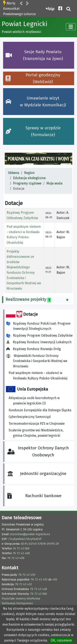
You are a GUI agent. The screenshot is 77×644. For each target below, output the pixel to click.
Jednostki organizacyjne (37, 473)
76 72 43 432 (23, 584)
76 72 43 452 (39, 580)
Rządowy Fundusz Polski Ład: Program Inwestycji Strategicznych (38, 326)
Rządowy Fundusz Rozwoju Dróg (35, 349)
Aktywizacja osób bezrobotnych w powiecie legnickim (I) (34, 401)
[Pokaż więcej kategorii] (67, 300)
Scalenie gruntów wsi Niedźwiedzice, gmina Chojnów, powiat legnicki (36, 433)
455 (55, 580)
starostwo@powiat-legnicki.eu (30, 534)
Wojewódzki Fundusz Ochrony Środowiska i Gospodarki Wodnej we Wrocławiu (37, 361)
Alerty (11, 3)
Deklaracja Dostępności (17, 603)
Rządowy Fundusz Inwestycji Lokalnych (40, 342)
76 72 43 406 (16, 558)
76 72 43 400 (21, 553)
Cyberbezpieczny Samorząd (30, 417)
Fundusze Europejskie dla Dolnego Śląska (40, 410)
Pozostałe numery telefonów (21, 599)
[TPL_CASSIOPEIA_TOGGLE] (71, 27)
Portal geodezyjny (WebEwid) (33, 78)
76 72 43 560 (21, 549)
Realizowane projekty (26, 299)
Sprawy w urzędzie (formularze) (33, 131)
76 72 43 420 (38, 589)
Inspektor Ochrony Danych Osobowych (38, 451)
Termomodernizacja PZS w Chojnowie (37, 424)
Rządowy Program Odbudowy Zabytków (39, 336)
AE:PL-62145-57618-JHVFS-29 (40, 544)
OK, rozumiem (61, 640)
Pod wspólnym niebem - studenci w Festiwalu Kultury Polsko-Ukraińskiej (38, 376)
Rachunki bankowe (34, 496)
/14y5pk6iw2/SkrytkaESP (25, 539)
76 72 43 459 (27, 575)
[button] (21, 4)
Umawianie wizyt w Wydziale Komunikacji (36, 102)
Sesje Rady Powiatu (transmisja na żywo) (34, 55)
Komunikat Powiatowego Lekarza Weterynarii (19, 14)
